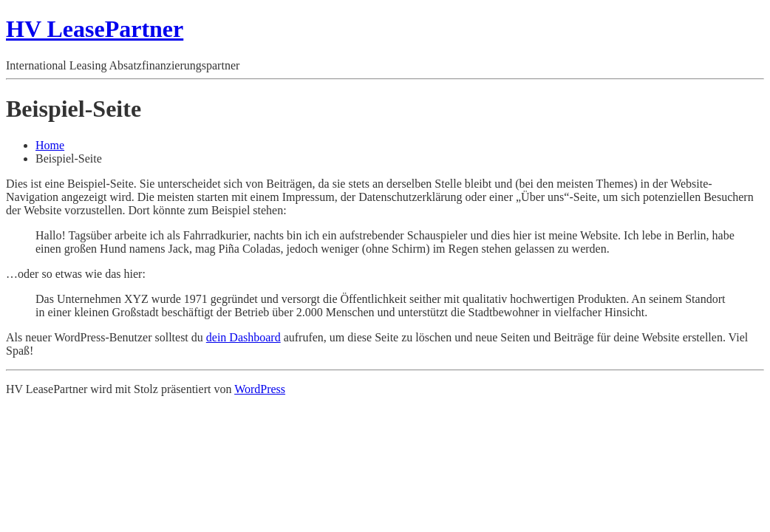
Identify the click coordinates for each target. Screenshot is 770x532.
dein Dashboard (243, 337)
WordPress (260, 389)
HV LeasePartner (95, 29)
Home (50, 145)
